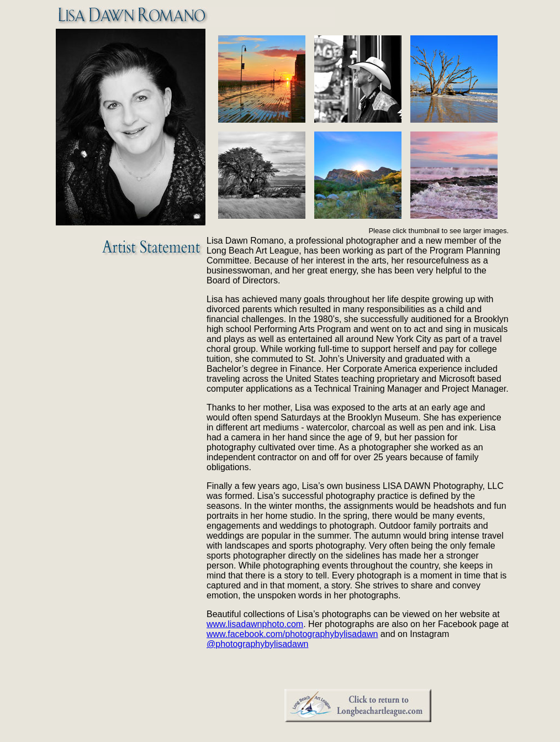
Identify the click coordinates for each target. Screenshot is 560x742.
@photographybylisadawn (257, 644)
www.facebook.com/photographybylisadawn (292, 634)
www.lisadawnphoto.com (255, 624)
